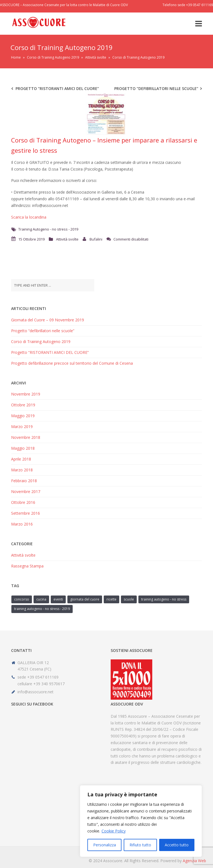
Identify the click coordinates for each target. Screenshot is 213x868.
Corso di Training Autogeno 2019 (53, 57)
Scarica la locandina (29, 217)
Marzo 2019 (22, 427)
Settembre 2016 (26, 513)
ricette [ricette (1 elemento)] (111, 599)
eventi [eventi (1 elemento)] (58, 599)
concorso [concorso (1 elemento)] (22, 599)
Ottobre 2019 (23, 405)
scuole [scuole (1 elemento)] (129, 599)
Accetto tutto (177, 845)
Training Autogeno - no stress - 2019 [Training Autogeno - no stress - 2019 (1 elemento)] (42, 609)
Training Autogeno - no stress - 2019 (48, 229)
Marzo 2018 (22, 470)
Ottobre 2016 (23, 502)
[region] (141, 821)
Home (16, 57)
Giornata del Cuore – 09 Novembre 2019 (48, 320)
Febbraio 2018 (24, 481)
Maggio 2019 (23, 416)
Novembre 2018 (26, 437)
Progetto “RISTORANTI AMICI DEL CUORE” (57, 88)
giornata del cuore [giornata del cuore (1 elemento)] (85, 599)
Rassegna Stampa (27, 566)
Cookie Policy (114, 831)
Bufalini (96, 239)
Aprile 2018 (21, 459)
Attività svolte (96, 57)
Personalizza (105, 845)
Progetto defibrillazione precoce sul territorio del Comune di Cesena (72, 363)
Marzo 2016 (22, 524)
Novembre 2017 (26, 491)
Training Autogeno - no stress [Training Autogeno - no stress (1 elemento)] (164, 599)
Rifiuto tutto (140, 845)
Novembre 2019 (26, 394)
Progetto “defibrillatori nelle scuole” (156, 88)
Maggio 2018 (23, 448)
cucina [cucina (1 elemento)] (41, 599)
